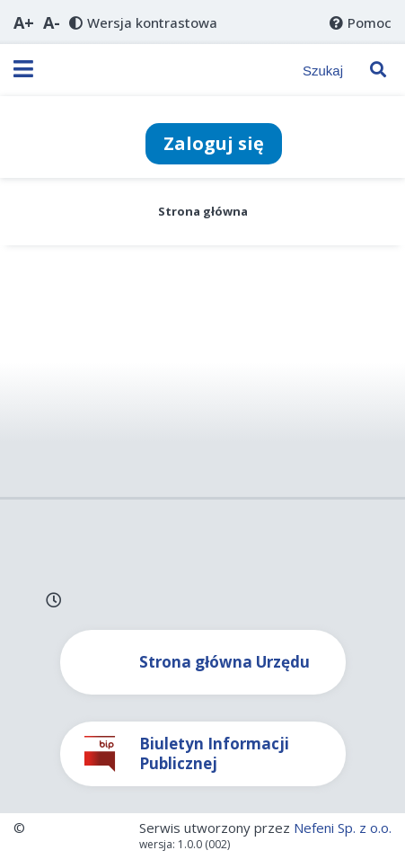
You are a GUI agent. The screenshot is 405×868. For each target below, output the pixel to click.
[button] (24, 22)
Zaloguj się (214, 143)
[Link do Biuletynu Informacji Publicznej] (203, 754)
